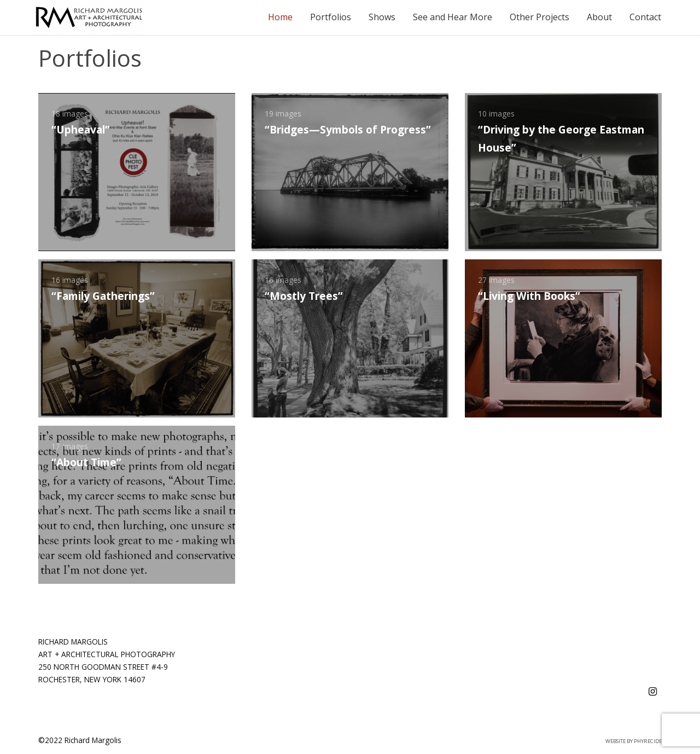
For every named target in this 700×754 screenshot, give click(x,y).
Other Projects (539, 17)
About (599, 17)
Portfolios (331, 17)
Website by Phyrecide (634, 741)
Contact (645, 17)
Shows (382, 17)
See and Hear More (453, 17)
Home (280, 17)
